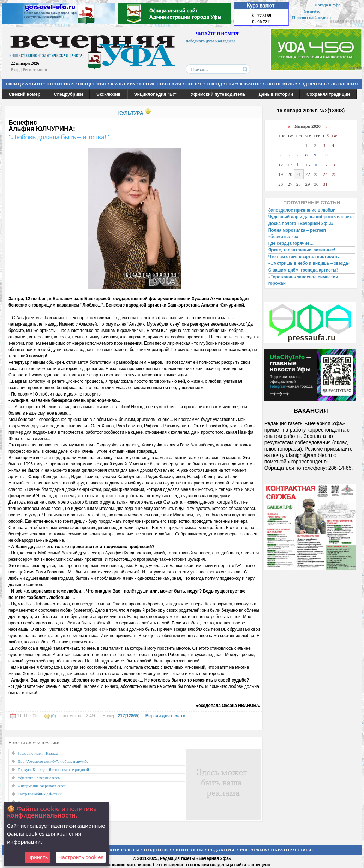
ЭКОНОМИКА (282, 84)
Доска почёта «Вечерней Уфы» (301, 224)
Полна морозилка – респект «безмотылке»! (297, 233)
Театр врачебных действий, (40, 794)
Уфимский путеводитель (218, 94)
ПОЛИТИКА (60, 84)
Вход (15, 70)
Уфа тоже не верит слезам (39, 778)
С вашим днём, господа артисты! (303, 270)
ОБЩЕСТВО (92, 84)
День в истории (276, 94)
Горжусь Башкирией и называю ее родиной (53, 769)
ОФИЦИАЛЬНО (24, 84)
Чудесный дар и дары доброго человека (311, 217)
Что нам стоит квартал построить (304, 257)
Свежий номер (25, 94)
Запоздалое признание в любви (302, 210)
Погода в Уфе (327, 5)
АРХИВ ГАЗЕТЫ (121, 850)
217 (121, 716)
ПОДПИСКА (158, 850)
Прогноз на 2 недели (311, 18)
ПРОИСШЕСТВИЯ (160, 84)
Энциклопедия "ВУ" (156, 94)
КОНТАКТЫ (190, 850)
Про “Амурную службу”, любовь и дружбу (53, 761)
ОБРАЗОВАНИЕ (244, 84)
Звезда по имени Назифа (38, 753)
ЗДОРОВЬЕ (314, 84)
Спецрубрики (68, 94)
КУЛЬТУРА (123, 84)
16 (316, 165)
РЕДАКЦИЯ (221, 850)
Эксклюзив (109, 94)
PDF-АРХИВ (253, 850)
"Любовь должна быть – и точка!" (59, 137)
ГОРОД (214, 84)
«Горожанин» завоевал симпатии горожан (303, 280)
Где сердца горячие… (291, 243)
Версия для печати (165, 716)
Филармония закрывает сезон (42, 786)
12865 (132, 716)
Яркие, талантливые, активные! (302, 250)
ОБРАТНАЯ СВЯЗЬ (292, 850)
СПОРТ (194, 84)
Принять (38, 857)
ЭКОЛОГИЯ (344, 84)
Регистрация (35, 70)
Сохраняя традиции (328, 94)
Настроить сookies (81, 857)
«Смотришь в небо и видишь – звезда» (309, 263)
